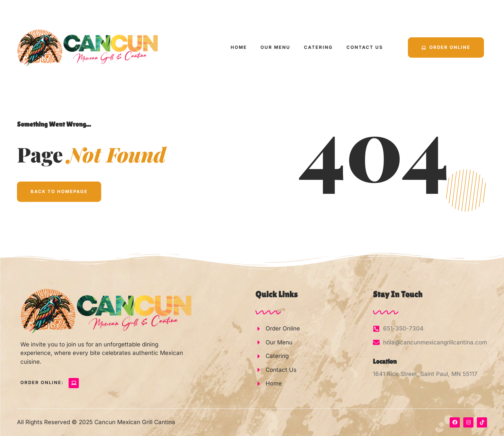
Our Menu (275, 47)
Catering (318, 47)
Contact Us (365, 47)
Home (239, 47)
